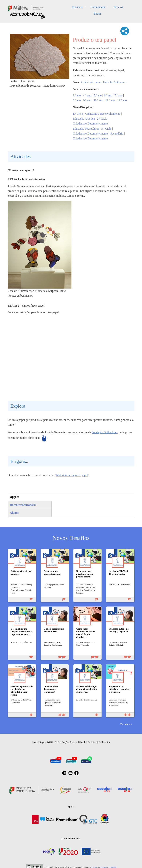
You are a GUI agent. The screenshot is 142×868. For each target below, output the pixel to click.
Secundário (117, 134)
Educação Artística (84, 119)
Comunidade (98, 7)
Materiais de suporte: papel (72, 475)
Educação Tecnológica (86, 129)
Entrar (97, 14)
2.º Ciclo (102, 119)
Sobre (35, 742)
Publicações (104, 742)
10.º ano (98, 100)
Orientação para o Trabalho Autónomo (104, 82)
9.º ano (87, 100)
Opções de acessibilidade (74, 742)
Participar (92, 742)
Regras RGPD (46, 742)
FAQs (57, 742)
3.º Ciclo (107, 129)
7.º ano (119, 95)
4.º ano (87, 95)
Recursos (77, 7)
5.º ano (98, 95)
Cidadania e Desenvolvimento (103, 114)
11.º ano (110, 100)
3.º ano (77, 95)
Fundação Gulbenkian (104, 432)
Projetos (118, 7)
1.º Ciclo (78, 114)
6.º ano (108, 95)
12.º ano (122, 100)
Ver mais (125, 724)
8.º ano (77, 100)
